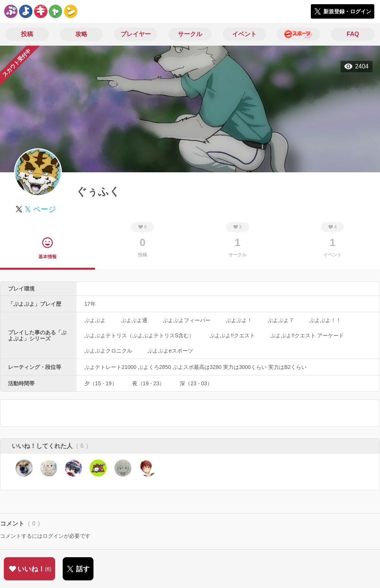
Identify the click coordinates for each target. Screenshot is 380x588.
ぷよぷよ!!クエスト (232, 335)
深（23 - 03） (196, 383)
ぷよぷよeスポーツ (170, 351)
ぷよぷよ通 (134, 320)
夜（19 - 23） (149, 383)
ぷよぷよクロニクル (108, 351)
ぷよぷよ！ (239, 320)
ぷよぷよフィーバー (187, 320)
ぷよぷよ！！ (325, 320)
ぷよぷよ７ (281, 320)
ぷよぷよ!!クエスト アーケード (307, 335)
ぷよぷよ (95, 320)
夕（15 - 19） (101, 383)
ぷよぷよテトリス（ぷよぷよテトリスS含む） (139, 335)
